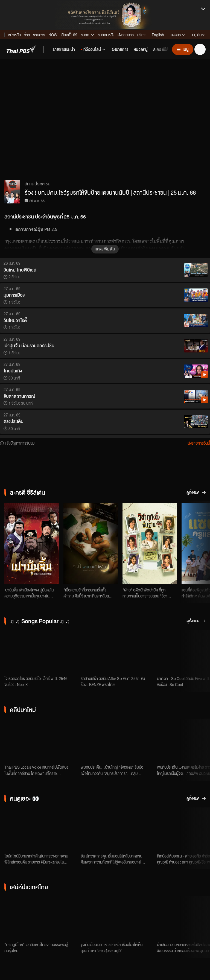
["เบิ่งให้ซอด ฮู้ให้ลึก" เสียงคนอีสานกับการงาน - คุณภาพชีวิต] (40, 740)
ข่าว (27, 35)
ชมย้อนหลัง (106, 35)
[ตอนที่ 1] (117, 829)
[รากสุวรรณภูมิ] (117, 918)
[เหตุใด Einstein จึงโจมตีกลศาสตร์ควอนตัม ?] (40, 829)
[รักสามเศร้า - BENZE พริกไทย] (117, 652)
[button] (22, 49)
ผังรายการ (126, 35)
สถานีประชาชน (38, 184)
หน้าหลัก (14, 35)
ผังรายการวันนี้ (199, 443)
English (158, 35)
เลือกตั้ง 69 (69, 35)
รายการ (39, 35)
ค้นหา (199, 35)
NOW (53, 35)
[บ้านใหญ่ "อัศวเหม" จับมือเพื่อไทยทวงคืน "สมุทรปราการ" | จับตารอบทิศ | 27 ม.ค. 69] (117, 740)
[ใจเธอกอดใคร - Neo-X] (40, 652)
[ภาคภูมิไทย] (40, 918)
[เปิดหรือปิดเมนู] (183, 49)
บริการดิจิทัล (147, 35)
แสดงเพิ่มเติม (105, 249)
